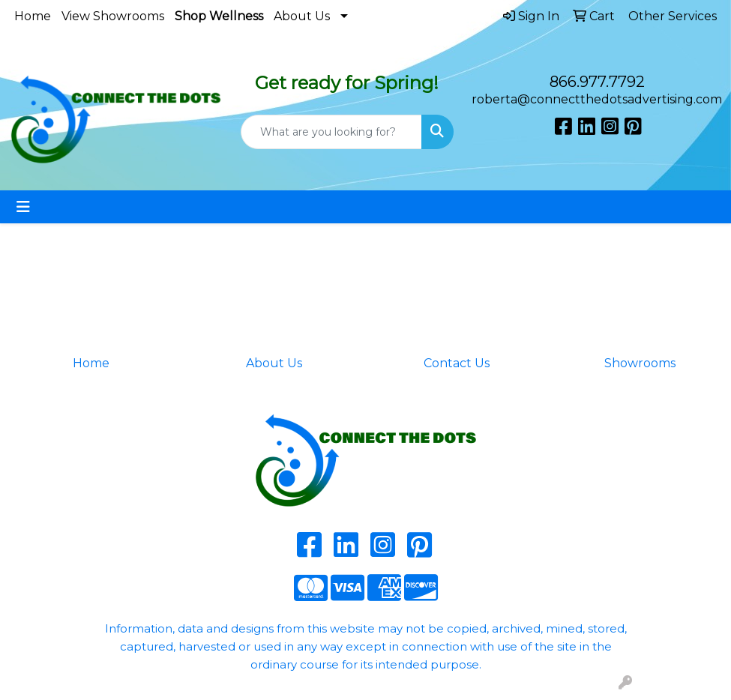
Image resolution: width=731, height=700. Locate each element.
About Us (302, 16)
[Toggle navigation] (23, 207)
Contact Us (457, 363)
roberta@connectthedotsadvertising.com (597, 99)
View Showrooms (113, 16)
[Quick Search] (332, 132)
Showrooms (640, 363)
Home (33, 16)
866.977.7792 (597, 82)
